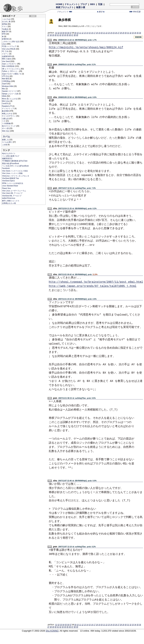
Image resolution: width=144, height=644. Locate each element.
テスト (5, 27)
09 (75, 33)
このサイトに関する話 (11, 42)
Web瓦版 (135, 12)
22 (107, 33)
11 (80, 33)
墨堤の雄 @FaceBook (11, 163)
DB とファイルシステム (11, 69)
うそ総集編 (6, 123)
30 (126, 33)
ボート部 (6, 128)
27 (118, 33)
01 (56, 33)
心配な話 (6, 119)
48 (75, 35)
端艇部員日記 (7, 158)
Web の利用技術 (8, 66)
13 (85, 33)
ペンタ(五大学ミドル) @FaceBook (15, 166)
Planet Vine (6, 188)
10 (78, 33)
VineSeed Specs (8, 181)
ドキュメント (71, 4)
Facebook (6, 168)
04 (63, 33)
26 (116, 33)
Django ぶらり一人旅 (10, 94)
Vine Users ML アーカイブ (12, 193)
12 (83, 33)
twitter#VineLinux (9, 198)
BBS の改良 (7, 59)
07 (71, 33)
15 (90, 33)
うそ (4, 121)
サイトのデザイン (9, 116)
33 (133, 33)
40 (56, 35)
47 (72, 35)
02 (58, 33)
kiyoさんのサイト (9, 153)
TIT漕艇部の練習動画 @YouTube (15, 161)
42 (60, 35)
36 (140, 33)
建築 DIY (6, 32)
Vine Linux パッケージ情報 (12, 173)
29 (123, 33)
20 (102, 33)
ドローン (6, 54)
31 (128, 33)
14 (87, 33)
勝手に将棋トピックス (11, 201)
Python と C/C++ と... (10, 71)
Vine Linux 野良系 (9, 49)
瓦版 (100, 4)
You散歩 (5, 29)
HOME (59, 4)
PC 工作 (5, 51)
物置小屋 (81, 7)
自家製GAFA (7, 56)
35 (138, 33)
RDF (33, 16)
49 (77, 35)
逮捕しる (6, 140)
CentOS (5, 104)
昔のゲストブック (9, 126)
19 (99, 33)
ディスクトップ (8, 109)
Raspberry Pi (7, 106)
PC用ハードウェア (9, 46)
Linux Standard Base (10, 186)
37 (48, 35)
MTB (4, 34)
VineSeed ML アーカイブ (12, 196)
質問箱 (5, 24)
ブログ (84, 4)
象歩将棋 (6, 111)
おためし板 (6, 22)
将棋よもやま (7, 114)
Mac (4, 89)
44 (65, 35)
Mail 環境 (6, 79)
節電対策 (6, 39)
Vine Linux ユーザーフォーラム (14, 191)
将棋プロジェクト (65, 7)
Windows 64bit (8, 86)
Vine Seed (6, 61)
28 (121, 33)
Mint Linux (6, 101)
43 (63, 35)
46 (70, 35)
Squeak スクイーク (10, 91)
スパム (6, 137)
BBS (93, 4)
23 (109, 33)
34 (135, 33)
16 (92, 33)
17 (94, 33)
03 (61, 33)
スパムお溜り (7, 142)
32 (130, 33)
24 (111, 33)
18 (97, 33)
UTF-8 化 (6, 76)
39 (53, 35)
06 (68, 33)
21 (104, 33)
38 (51, 35)
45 (67, 35)
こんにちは (6, 19)
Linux (4, 44)
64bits (4, 96)
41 (58, 35)
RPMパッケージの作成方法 (13, 183)
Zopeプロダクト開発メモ (12, 74)
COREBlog (6, 81)
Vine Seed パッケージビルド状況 (15, 171)
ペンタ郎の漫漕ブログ (11, 156)
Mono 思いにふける (10, 99)
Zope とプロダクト (9, 64)
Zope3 (5, 84)
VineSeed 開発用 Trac (11, 178)
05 (66, 33)
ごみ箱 (5, 145)
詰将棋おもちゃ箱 (9, 203)
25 (114, 33)
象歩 (101, 12)
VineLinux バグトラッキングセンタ (16, 176)
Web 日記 (6, 131)
